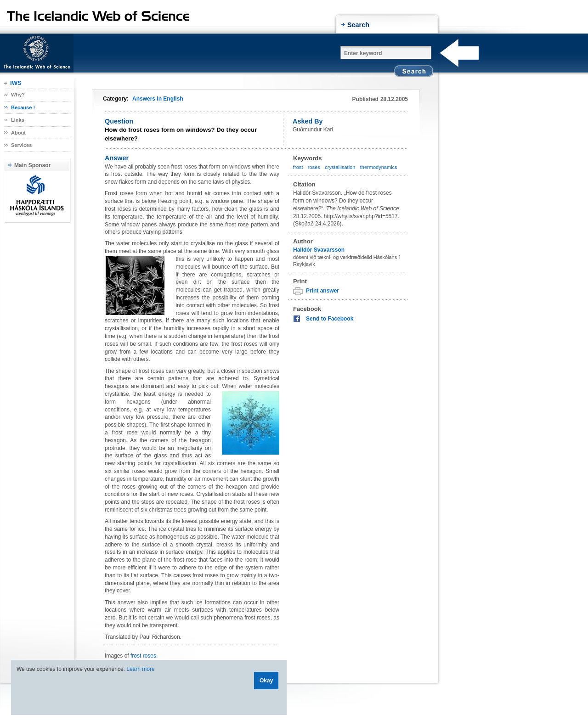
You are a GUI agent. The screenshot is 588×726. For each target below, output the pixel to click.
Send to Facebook (330, 319)
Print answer (322, 291)
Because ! (23, 107)
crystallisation (340, 167)
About (18, 133)
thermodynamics (379, 167)
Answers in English (158, 99)
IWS (16, 83)
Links (18, 120)
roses (314, 167)
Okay (266, 681)
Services (21, 145)
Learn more (140, 669)
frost (298, 167)
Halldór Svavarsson (319, 250)
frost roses (143, 656)
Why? (18, 95)
